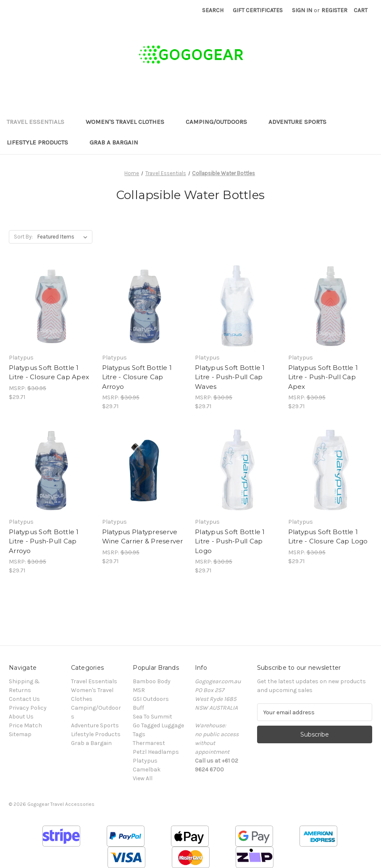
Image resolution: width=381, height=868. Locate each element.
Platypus (145, 761)
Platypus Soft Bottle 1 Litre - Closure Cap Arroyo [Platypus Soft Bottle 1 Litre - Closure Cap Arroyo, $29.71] (137, 377)
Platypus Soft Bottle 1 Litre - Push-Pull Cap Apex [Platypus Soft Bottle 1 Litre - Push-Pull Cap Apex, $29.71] (323, 377)
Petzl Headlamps (156, 752)
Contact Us (24, 699)
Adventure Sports (301, 122)
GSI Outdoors (151, 699)
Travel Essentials (39, 122)
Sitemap (20, 734)
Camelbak (147, 770)
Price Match (25, 725)
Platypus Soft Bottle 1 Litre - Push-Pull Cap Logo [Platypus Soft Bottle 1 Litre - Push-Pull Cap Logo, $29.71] (230, 541)
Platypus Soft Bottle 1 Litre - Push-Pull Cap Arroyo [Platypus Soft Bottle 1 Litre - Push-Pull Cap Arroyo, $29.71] (44, 541)
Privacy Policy (28, 708)
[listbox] (64, 237)
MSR (139, 690)
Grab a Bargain (114, 142)
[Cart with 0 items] (361, 10)
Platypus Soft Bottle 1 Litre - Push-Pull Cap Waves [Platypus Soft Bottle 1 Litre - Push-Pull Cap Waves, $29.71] (230, 377)
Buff (138, 708)
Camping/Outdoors (220, 122)
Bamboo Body (152, 681)
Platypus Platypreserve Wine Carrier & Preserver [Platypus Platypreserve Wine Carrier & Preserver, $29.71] (143, 537)
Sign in (302, 10)
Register (334, 10)
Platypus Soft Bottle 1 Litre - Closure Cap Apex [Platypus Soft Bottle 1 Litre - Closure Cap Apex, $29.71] (49, 372)
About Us (21, 717)
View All (143, 778)
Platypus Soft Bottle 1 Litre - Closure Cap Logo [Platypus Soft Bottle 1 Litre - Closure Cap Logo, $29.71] (328, 537)
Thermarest (149, 743)
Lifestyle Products (41, 142)
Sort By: (23, 237)
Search (213, 10)
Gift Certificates (258, 10)
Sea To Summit (152, 717)
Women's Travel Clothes (129, 122)
